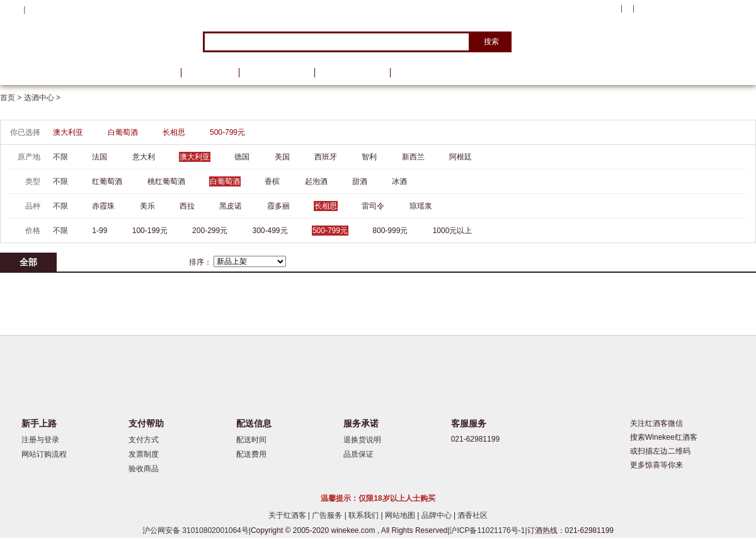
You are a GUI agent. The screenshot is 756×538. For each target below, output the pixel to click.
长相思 (174, 132)
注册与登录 (40, 440)
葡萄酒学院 (352, 73)
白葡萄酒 (123, 132)
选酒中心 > (42, 98)
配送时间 (251, 440)
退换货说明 (362, 440)
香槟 (272, 181)
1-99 (100, 231)
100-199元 (150, 231)
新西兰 (413, 157)
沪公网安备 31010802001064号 (196, 530)
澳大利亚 (68, 132)
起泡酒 (316, 181)
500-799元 (227, 132)
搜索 (491, 42)
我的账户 (600, 9)
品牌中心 (438, 515)
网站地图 (401, 515)
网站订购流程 (44, 454)
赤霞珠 (103, 206)
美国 (282, 157)
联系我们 (364, 515)
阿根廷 (461, 157)
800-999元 (390, 231)
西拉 (187, 206)
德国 (242, 157)
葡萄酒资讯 (277, 73)
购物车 (680, 9)
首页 (156, 73)
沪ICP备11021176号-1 (487, 530)
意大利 (144, 157)
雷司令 (373, 206)
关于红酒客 (288, 515)
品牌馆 (210, 73)
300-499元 (270, 231)
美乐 (147, 206)
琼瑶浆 (421, 206)
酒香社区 (472, 515)
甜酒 (360, 181)
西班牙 (326, 157)
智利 (369, 157)
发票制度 (144, 454)
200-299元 (210, 231)
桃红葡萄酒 (166, 181)
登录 (35, 9)
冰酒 (399, 181)
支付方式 (144, 440)
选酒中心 (66, 73)
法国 (100, 157)
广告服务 (328, 515)
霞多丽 (278, 206)
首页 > (12, 98)
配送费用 (251, 454)
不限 (60, 157)
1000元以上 (453, 231)
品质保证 (358, 454)
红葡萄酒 (107, 181)
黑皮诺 (231, 206)
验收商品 (144, 469)
